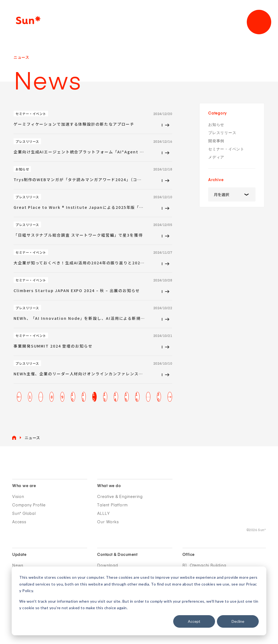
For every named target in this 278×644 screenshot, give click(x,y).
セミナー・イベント (226, 149)
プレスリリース (222, 133)
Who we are (24, 486)
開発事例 (216, 141)
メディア (216, 157)
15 (126, 397)
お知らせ (216, 125)
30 (158, 397)
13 (105, 397)
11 (83, 397)
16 (137, 397)
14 (115, 397)
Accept (194, 621)
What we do (109, 486)
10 (72, 397)
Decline (238, 621)
